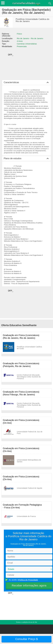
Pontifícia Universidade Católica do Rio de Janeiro (32, 20)
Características (11, 82)
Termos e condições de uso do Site (26, 622)
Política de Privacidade (28, 580)
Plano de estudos (13, 158)
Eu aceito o (23, 580)
